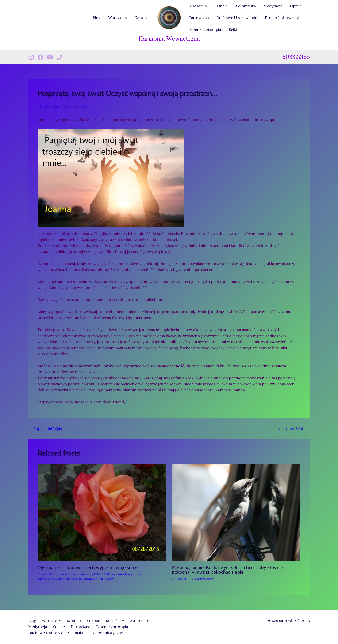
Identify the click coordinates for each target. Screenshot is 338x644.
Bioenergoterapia (205, 29)
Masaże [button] (198, 6)
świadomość (88, 579)
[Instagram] (31, 57)
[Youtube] (50, 57)
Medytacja (273, 6)
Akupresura (246, 6)
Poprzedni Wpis (45, 429)
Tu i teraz (106, 579)
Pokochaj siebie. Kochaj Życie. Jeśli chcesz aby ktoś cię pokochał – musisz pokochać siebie (228, 569)
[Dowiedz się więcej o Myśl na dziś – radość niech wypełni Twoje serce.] (102, 512)
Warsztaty (118, 18)
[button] (205, 6)
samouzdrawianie (51, 579)
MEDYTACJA (104, 574)
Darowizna (199, 18)
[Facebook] (40, 57)
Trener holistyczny (282, 18)
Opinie (296, 6)
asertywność (70, 574)
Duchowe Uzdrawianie (237, 18)
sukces (71, 579)
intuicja (87, 574)
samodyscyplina (128, 574)
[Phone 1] (59, 57)
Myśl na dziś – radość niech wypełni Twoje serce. (88, 567)
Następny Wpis (293, 429)
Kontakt (142, 18)
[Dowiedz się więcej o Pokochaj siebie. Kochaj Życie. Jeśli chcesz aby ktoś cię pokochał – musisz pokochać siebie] (236, 512)
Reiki (233, 29)
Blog (97, 18)
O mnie (221, 6)
